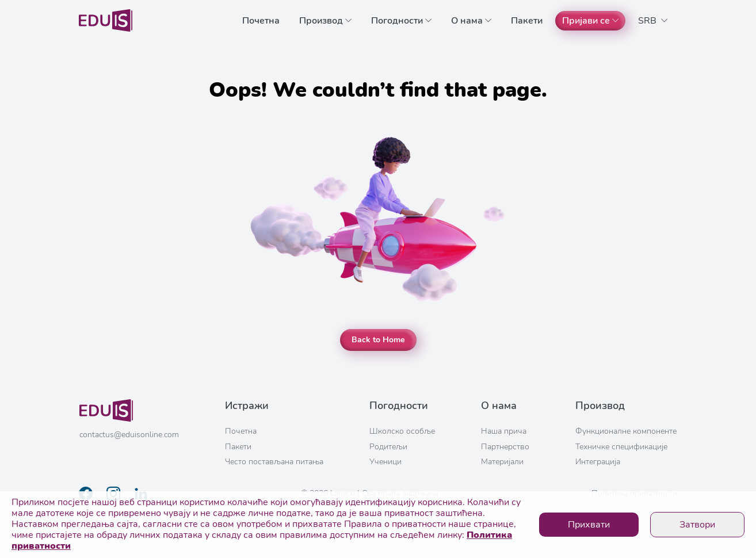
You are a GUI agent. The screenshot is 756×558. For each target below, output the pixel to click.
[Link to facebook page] (86, 494)
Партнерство (505, 447)
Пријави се (590, 21)
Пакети (527, 21)
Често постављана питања (274, 462)
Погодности (401, 21)
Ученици (385, 462)
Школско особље (402, 431)
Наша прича (504, 431)
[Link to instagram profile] (113, 494)
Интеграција (598, 462)
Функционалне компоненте (626, 431)
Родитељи (388, 447)
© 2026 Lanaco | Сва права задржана (370, 493)
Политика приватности (634, 493)
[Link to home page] (106, 20)
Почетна (261, 21)
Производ (325, 21)
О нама (471, 21)
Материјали (502, 462)
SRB (653, 21)
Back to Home (378, 340)
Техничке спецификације (621, 447)
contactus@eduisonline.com (129, 435)
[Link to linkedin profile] (141, 494)
